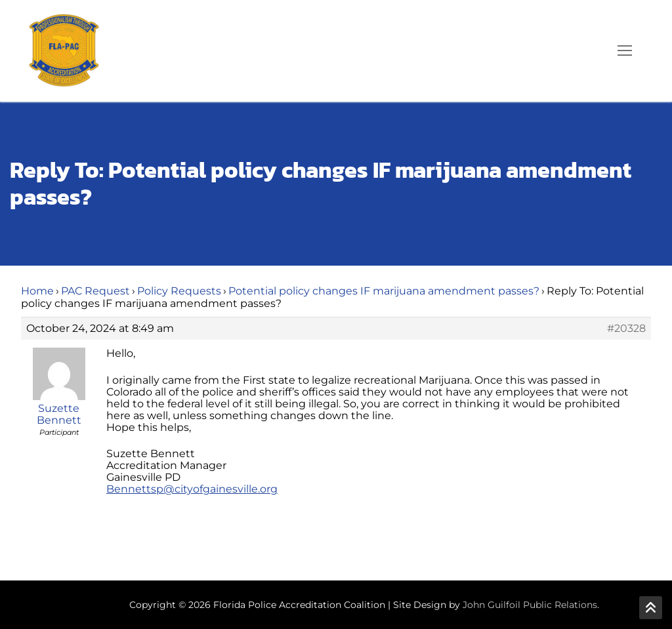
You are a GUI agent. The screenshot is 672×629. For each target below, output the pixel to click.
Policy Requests (179, 291)
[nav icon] (625, 51)
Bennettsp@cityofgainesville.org (192, 489)
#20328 (626, 329)
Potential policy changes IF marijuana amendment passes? (384, 291)
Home (37, 291)
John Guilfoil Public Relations (530, 605)
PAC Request (95, 291)
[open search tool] (587, 51)
